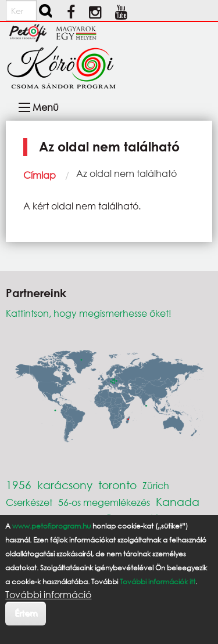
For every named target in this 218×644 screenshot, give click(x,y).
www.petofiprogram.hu (51, 526)
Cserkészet (29, 502)
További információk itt (158, 582)
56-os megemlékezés (104, 502)
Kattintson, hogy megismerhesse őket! (89, 313)
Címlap (40, 175)
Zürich (156, 485)
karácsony (65, 485)
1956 (19, 485)
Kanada (178, 502)
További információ (48, 595)
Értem (26, 613)
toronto (117, 485)
